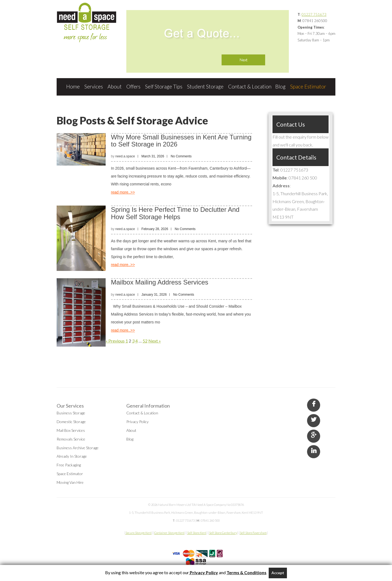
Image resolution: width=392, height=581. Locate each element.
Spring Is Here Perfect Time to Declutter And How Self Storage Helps (175, 213)
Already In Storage (72, 456)
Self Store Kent (197, 533)
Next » (155, 341)
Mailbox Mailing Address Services (160, 282)
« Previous (115, 341)
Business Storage (71, 413)
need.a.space (125, 156)
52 (145, 341)
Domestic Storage (71, 422)
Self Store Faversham (253, 533)
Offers (133, 86)
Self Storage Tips (164, 86)
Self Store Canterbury (223, 533)
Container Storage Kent (169, 533)
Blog (280, 86)
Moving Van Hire (70, 482)
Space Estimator (308, 86)
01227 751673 (314, 14)
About (115, 86)
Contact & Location (250, 86)
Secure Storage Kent (139, 533)
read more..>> (123, 192)
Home (73, 86)
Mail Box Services (71, 430)
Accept (278, 573)
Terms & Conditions (246, 572)
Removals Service (71, 439)
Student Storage (205, 86)
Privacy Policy (137, 422)
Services (94, 86)
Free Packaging (69, 465)
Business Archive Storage (78, 448)
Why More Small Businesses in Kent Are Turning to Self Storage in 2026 (181, 141)
